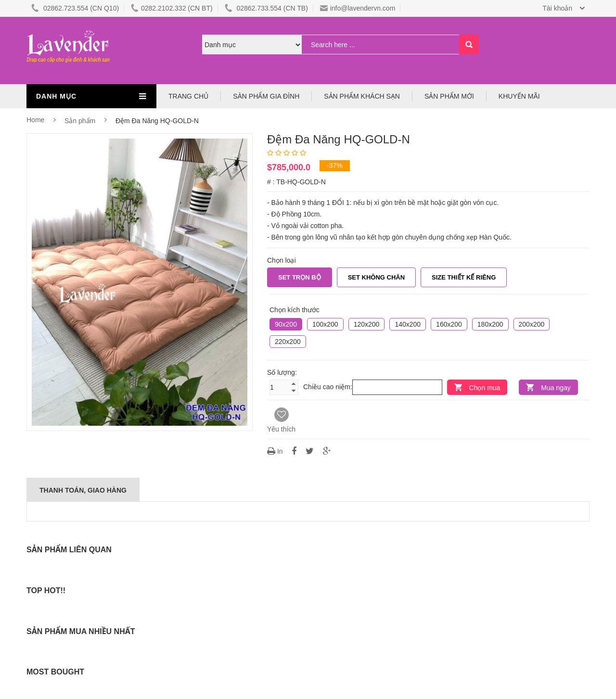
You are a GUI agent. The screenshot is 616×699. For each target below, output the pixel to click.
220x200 (288, 342)
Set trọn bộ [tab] (300, 277)
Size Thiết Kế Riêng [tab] (464, 277)
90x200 (286, 324)
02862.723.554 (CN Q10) (75, 8)
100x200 (325, 324)
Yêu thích (281, 420)
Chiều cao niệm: (328, 387)
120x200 (367, 324)
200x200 (532, 324)
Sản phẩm (81, 121)
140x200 (408, 324)
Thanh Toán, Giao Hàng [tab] (83, 490)
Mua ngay (556, 388)
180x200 (490, 324)
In (276, 451)
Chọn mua (485, 388)
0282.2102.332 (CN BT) (172, 8)
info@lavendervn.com (358, 8)
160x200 (449, 324)
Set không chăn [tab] (376, 277)
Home (35, 120)
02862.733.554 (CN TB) (266, 8)
